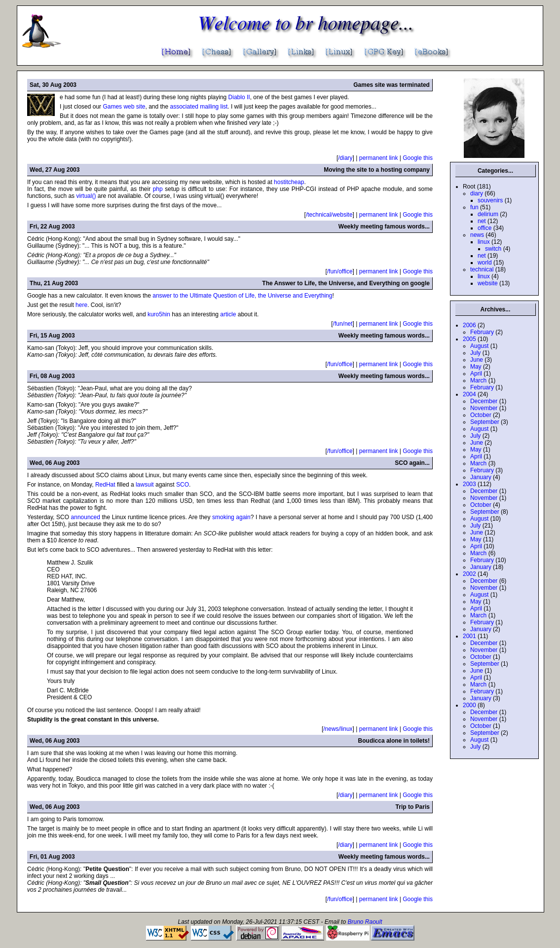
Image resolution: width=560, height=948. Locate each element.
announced (86, 517)
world (485, 263)
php (158, 189)
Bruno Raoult (365, 922)
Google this (418, 158)
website (488, 283)
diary (477, 193)
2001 (469, 636)
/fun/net (343, 324)
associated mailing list (199, 107)
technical (482, 269)
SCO (183, 485)
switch (493, 249)
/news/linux (338, 729)
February (482, 332)
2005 (469, 339)
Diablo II (239, 97)
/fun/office (340, 271)
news (477, 235)
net (482, 221)
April (476, 374)
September (485, 422)
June (477, 360)
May (476, 367)
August (479, 346)
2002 (469, 574)
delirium (488, 214)
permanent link (379, 158)
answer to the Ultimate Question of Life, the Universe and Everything (242, 296)
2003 (469, 484)
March (478, 380)
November (484, 408)
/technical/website (329, 215)
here (81, 305)
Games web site (124, 107)
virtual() (86, 196)
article (228, 314)
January (481, 477)
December (484, 401)
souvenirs (490, 200)
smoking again (231, 517)
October (481, 415)
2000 (469, 705)
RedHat (105, 485)
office (485, 228)
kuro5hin (159, 314)
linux (484, 242)
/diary (345, 158)
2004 (469, 394)
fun (474, 207)
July (475, 353)
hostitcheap (289, 182)
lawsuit (145, 485)
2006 (469, 325)
